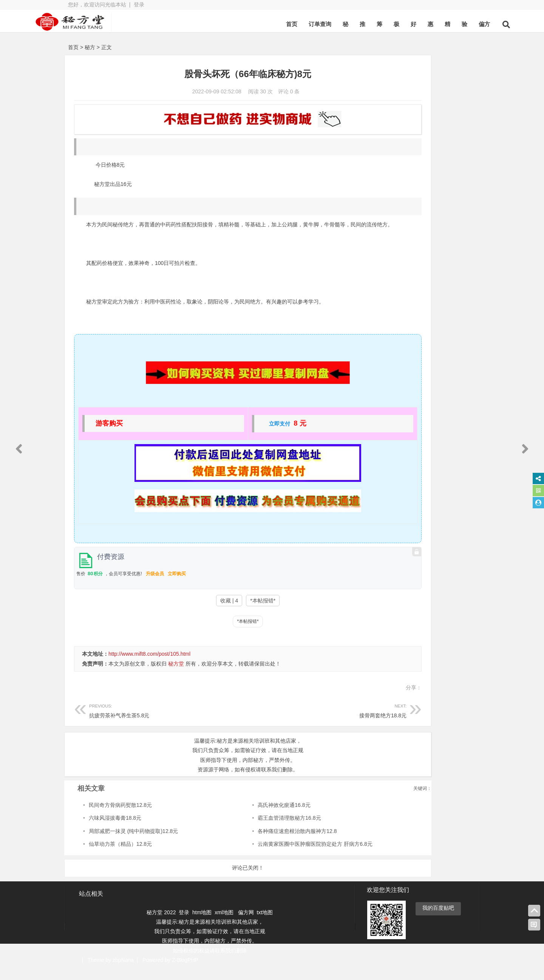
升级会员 (155, 585)
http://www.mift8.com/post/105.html (149, 666)
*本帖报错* (230, 612)
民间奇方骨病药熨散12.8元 (120, 817)
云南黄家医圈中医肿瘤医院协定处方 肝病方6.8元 (284, 856)
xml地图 (225, 924)
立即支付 (247, 435)
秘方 (90, 47)
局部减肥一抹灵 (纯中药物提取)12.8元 (133, 843)
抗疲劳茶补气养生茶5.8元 (152, 722)
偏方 (447, 24)
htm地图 (202, 924)
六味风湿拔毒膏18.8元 (115, 830)
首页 (255, 24)
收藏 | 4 (197, 612)
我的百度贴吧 (438, 919)
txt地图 (265, 924)
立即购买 (177, 585)
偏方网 (246, 924)
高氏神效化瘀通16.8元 (253, 817)
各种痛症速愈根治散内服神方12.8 (266, 843)
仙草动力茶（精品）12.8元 (120, 856)
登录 (139, 5)
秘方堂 (176, 675)
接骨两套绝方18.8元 (278, 722)
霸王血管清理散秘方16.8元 (258, 830)
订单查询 (283, 24)
